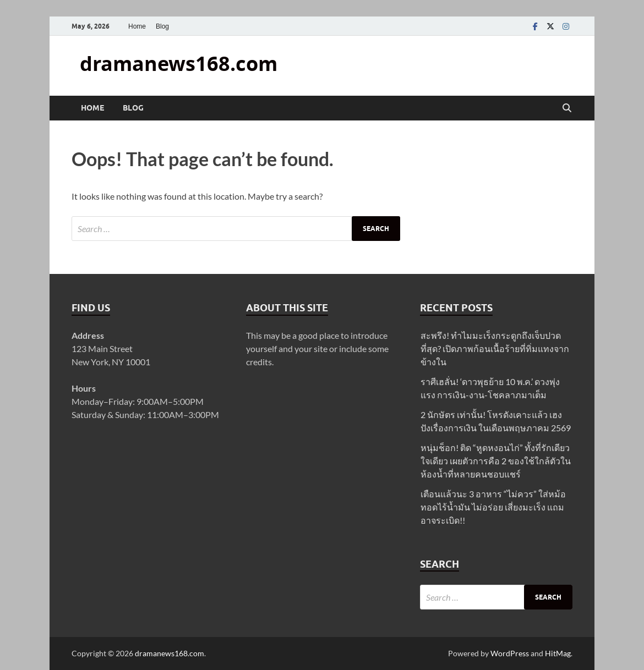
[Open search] (567, 108)
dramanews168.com (179, 64)
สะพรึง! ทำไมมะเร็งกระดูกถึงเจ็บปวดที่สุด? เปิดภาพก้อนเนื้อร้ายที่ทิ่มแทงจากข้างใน (495, 348)
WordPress (510, 653)
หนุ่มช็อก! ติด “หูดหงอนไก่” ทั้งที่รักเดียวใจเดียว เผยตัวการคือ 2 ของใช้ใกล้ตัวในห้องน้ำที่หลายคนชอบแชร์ (496, 461)
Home (137, 26)
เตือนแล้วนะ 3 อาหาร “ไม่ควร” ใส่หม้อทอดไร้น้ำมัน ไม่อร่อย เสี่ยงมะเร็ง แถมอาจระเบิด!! (493, 507)
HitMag (558, 653)
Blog (162, 26)
